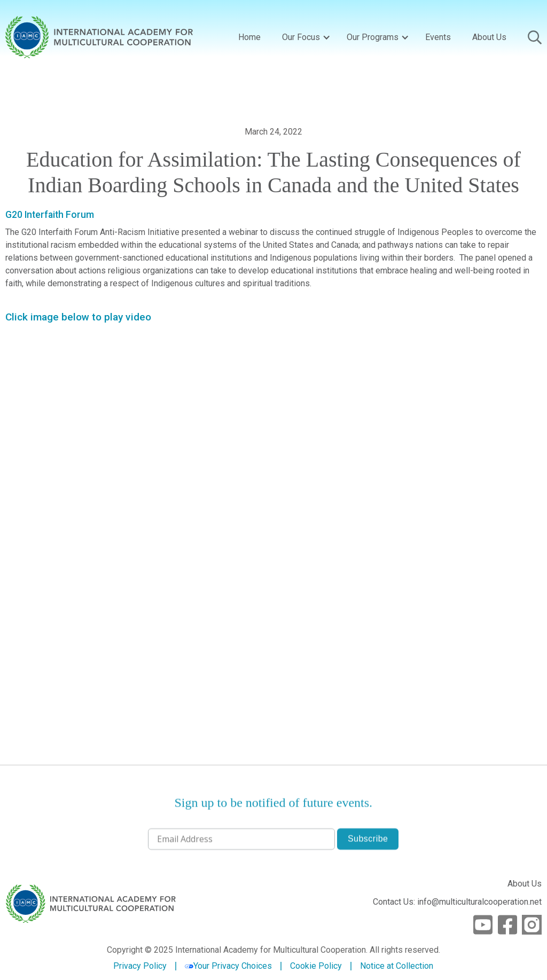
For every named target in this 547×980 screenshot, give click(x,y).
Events (438, 37)
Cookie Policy (316, 966)
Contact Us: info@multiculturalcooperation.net (457, 902)
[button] (304, 37)
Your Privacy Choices (228, 966)
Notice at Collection (397, 966)
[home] (99, 37)
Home (249, 37)
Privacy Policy (140, 966)
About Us (489, 37)
